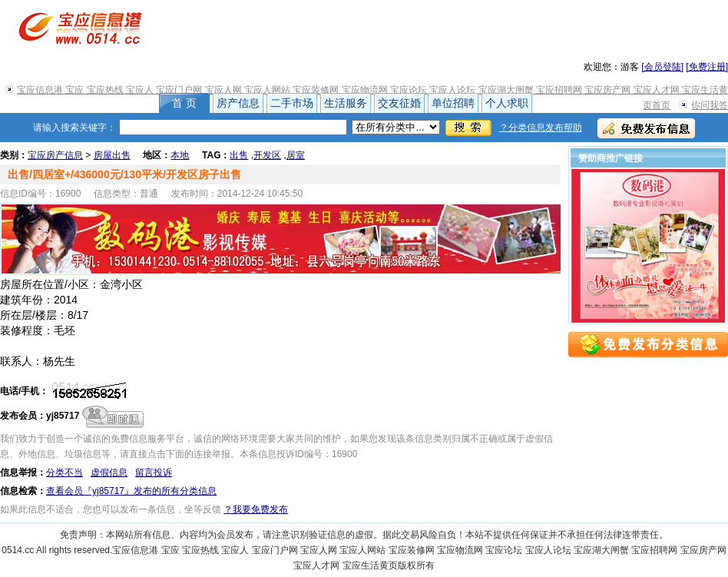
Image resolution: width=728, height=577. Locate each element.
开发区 (267, 155)
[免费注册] (707, 67)
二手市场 (292, 103)
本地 (180, 155)
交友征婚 (399, 103)
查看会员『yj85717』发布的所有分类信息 (131, 491)
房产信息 (238, 103)
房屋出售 (112, 155)
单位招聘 (453, 103)
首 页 (184, 103)
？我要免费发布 (256, 509)
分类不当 (65, 473)
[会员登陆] (662, 67)
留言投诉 (154, 473)
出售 (239, 155)
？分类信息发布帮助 (541, 128)
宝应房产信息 (55, 155)
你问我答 (710, 105)
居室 (296, 155)
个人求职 (507, 103)
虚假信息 (109, 473)
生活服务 (346, 103)
